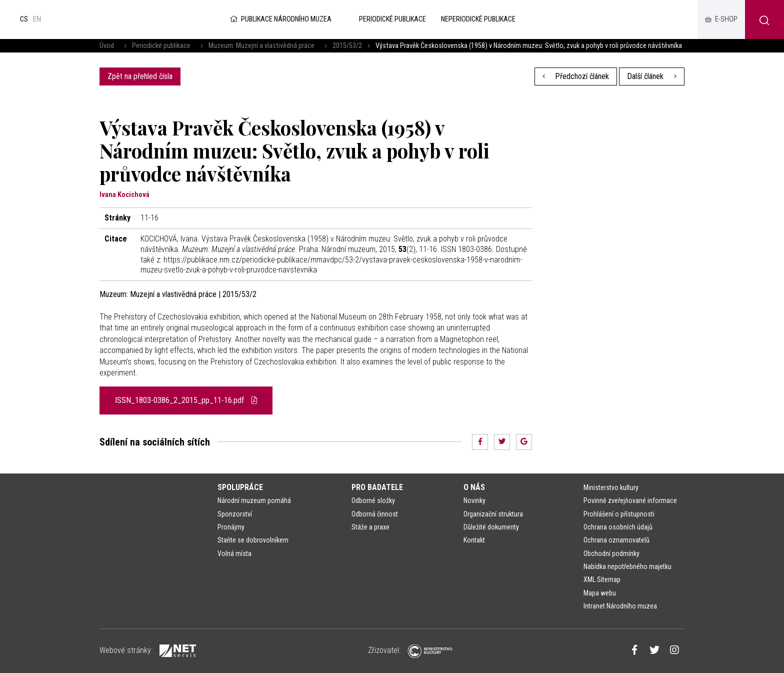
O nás (474, 487)
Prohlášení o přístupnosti (619, 514)
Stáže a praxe (370, 527)
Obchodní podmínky (611, 553)
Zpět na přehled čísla (140, 76)
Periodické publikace (161, 46)
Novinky (474, 500)
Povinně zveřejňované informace (630, 500)
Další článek (652, 76)
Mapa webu (600, 593)
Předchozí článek (576, 76)
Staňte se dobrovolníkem (253, 540)
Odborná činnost (375, 514)
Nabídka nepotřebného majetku (627, 566)
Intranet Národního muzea (620, 606)
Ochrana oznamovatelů (616, 540)
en (37, 19)
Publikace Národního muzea (280, 19)
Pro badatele (377, 487)
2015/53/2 (347, 46)
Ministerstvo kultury (611, 487)
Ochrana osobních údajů (618, 527)
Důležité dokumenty (491, 527)
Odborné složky (373, 500)
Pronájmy (231, 527)
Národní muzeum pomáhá (254, 500)
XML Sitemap (602, 579)
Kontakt (474, 540)
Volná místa (234, 553)
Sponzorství (235, 514)
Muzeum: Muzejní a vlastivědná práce (261, 46)
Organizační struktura (493, 514)
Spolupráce (240, 487)
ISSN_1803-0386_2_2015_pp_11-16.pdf (186, 400)
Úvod (107, 46)
